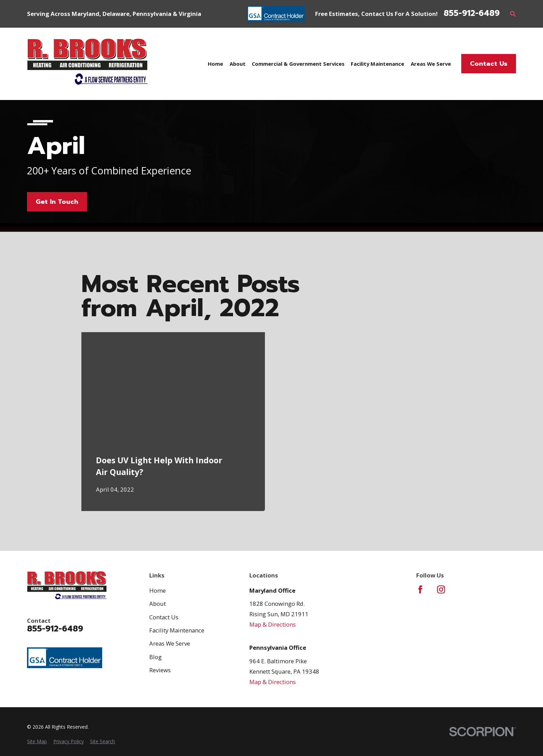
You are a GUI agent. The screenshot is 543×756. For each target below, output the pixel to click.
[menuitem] (37, 741)
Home (158, 590)
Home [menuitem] (215, 64)
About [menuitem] (238, 64)
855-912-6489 (472, 14)
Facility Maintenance (177, 630)
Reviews (160, 670)
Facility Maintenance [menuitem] (377, 64)
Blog (155, 657)
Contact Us (489, 64)
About (158, 604)
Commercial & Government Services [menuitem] (298, 64)
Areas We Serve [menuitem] (431, 64)
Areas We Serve (170, 643)
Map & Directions (273, 624)
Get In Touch (57, 202)
